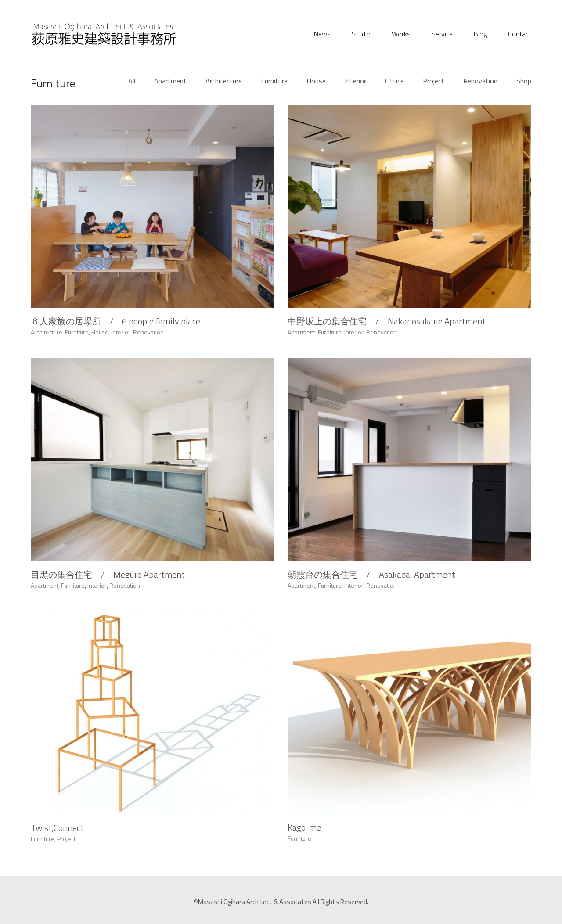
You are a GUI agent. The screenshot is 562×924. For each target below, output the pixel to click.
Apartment (170, 81)
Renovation (480, 81)
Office (394, 81)
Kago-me (304, 842)
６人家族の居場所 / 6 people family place (115, 322)
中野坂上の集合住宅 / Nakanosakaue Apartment (387, 324)
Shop (524, 81)
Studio (361, 34)
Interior (355, 81)
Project (434, 81)
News (322, 34)
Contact (520, 34)
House (316, 81)
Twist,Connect (57, 837)
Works (401, 34)
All (132, 81)
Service (442, 34)
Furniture (274, 81)
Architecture (224, 81)
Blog (480, 34)
